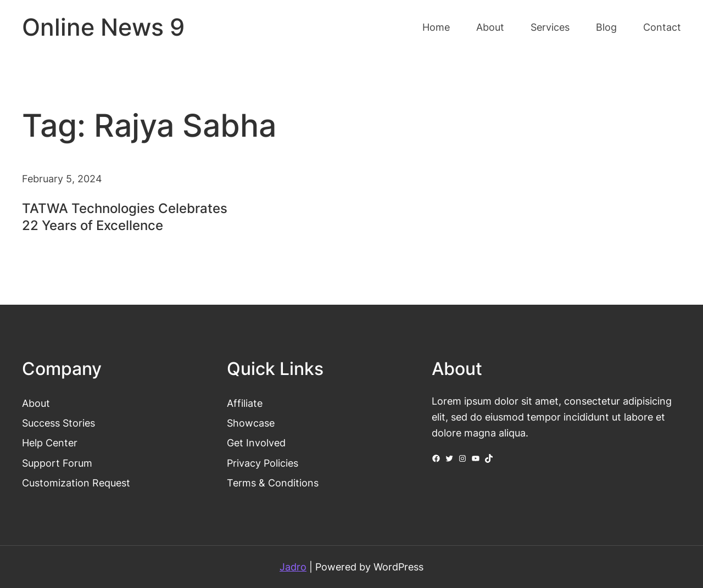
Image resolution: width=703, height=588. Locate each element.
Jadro (293, 567)
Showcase (251, 423)
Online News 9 (103, 27)
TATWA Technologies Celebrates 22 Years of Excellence (125, 217)
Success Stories (58, 423)
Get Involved (256, 443)
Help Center (50, 443)
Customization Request (76, 483)
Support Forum (57, 463)
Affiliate (245, 403)
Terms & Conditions (273, 483)
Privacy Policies (263, 463)
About (36, 403)
